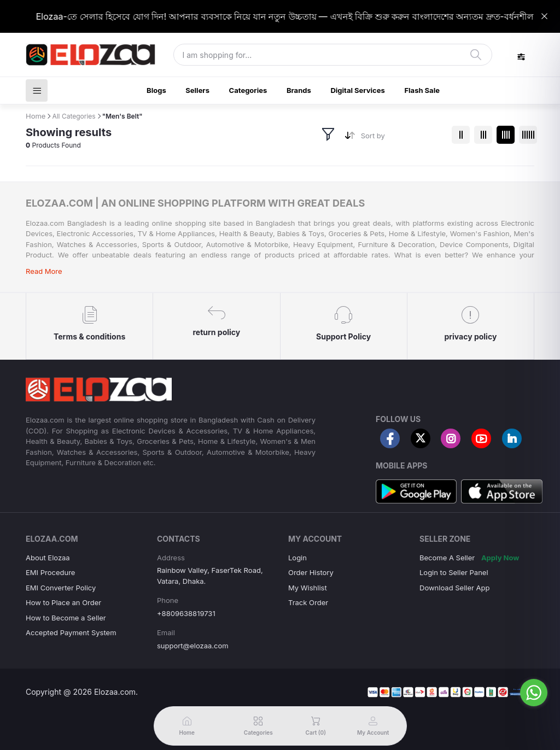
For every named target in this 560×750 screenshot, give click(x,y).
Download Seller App (454, 588)
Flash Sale (422, 90)
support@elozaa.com (193, 646)
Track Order (308, 602)
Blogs (156, 90)
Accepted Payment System (71, 632)
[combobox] (402, 138)
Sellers (197, 90)
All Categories (74, 116)
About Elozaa (48, 558)
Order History (311, 572)
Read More (44, 271)
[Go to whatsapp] (534, 693)
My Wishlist (308, 588)
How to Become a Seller (66, 618)
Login (297, 558)
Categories (248, 90)
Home (36, 116)
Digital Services (357, 90)
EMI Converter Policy (61, 588)
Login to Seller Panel (454, 572)
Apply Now (500, 558)
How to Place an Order (63, 602)
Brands (299, 90)
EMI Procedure (50, 572)
